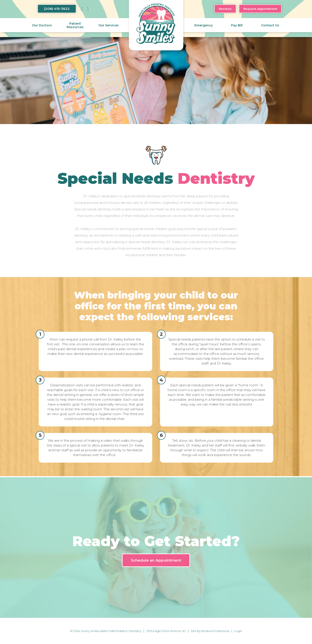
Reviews (225, 9)
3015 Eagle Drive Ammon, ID (166, 631)
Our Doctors (42, 25)
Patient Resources (75, 25)
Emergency (204, 25)
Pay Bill (237, 25)
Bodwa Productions (215, 631)
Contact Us (270, 25)
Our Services (109, 25)
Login (238, 631)
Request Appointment (260, 9)
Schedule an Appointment (156, 560)
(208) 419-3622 (57, 9)
